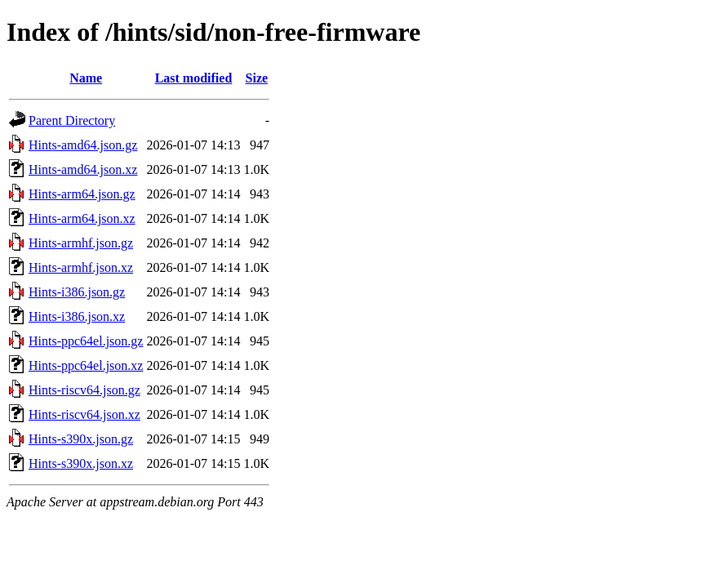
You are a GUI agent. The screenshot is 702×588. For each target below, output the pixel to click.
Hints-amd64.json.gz (83, 145)
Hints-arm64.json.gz (82, 194)
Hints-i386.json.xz (77, 316)
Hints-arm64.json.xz (82, 218)
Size (257, 78)
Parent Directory (72, 120)
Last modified (194, 78)
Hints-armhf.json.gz (81, 243)
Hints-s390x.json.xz (81, 463)
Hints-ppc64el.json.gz (86, 341)
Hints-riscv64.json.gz (84, 390)
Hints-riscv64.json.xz (84, 414)
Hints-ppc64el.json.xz (86, 365)
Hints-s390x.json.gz (81, 439)
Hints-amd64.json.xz (83, 169)
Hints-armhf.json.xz (81, 267)
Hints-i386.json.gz (77, 292)
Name (86, 78)
